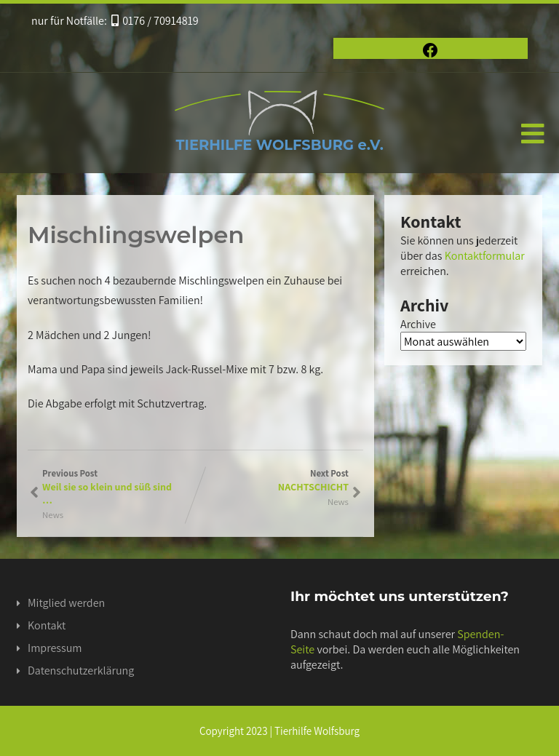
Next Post (272, 480)
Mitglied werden (66, 603)
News (53, 515)
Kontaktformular (485, 256)
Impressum (55, 648)
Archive (418, 324)
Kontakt (47, 625)
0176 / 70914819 (155, 21)
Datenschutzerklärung (81, 671)
